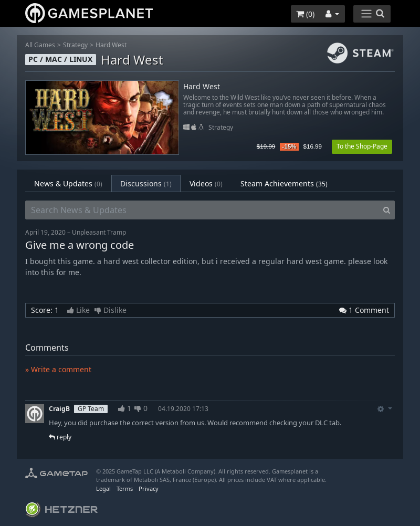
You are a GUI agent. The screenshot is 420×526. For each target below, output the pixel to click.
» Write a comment (58, 369)
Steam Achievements (284, 183)
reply (60, 437)
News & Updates (68, 183)
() (305, 14)
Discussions (146, 183)
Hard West (111, 45)
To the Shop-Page (362, 146)
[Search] (387, 210)
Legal (103, 488)
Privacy (149, 488)
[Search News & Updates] (202, 210)
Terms (125, 488)
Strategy (75, 45)
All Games (40, 45)
